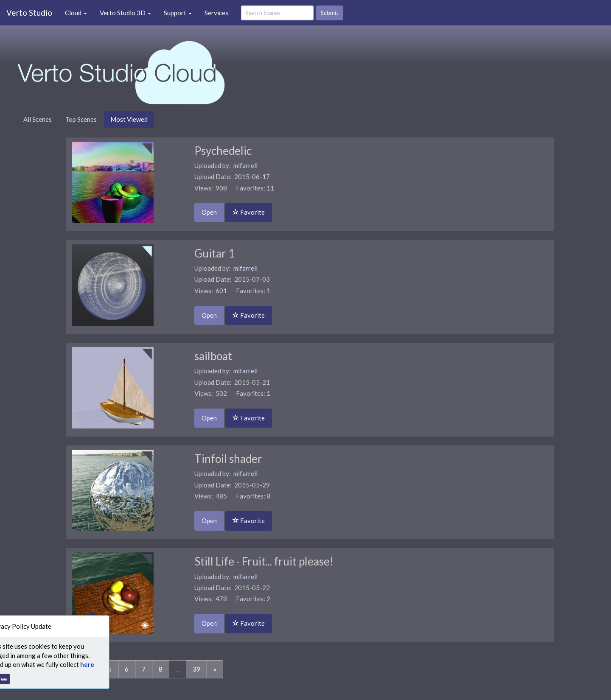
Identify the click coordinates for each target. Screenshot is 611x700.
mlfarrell (245, 165)
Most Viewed (129, 119)
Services (216, 13)
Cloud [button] (76, 13)
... (178, 669)
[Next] (215, 669)
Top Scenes (81, 119)
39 (196, 669)
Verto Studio (29, 13)
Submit (329, 13)
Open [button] (209, 212)
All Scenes (38, 119)
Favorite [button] (249, 212)
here (75, 664)
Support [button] (178, 13)
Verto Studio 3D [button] (125, 13)
